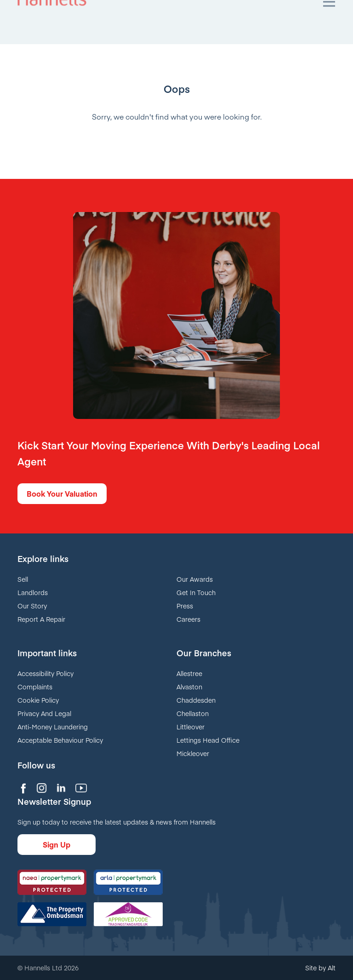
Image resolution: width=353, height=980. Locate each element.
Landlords (33, 592)
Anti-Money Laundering (53, 727)
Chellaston (193, 713)
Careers (188, 619)
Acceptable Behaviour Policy (60, 740)
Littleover (191, 727)
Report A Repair (41, 619)
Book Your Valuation (62, 493)
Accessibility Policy (46, 673)
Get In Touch (196, 592)
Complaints (35, 687)
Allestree (189, 673)
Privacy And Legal (44, 713)
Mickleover (193, 753)
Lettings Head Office (208, 740)
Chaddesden (196, 700)
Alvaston (189, 687)
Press (185, 606)
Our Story (32, 606)
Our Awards (195, 579)
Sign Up (57, 844)
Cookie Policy (38, 700)
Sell (23, 579)
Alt (332, 968)
